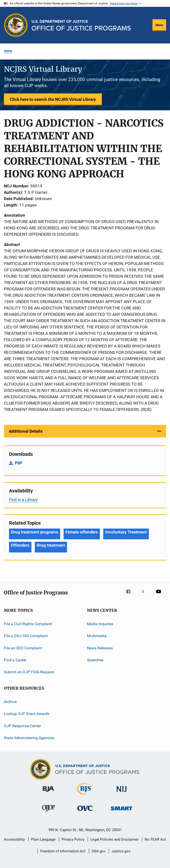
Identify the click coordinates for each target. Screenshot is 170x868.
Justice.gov (121, 851)
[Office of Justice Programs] (16, 25)
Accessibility (14, 839)
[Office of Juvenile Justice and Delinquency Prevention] (48, 812)
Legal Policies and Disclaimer (114, 839)
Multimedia (97, 636)
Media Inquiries (100, 624)
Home (8, 51)
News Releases (100, 648)
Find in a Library (23, 500)
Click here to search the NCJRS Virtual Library (53, 99)
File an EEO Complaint (23, 648)
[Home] (81, 25)
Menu (159, 25)
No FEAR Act (155, 839)
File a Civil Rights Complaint (28, 624)
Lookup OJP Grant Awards (27, 714)
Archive (10, 702)
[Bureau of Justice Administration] (48, 793)
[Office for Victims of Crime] (85, 812)
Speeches (95, 660)
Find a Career (15, 660)
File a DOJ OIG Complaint (26, 636)
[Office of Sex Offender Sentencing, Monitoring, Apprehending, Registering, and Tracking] (122, 811)
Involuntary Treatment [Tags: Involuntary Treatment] (126, 532)
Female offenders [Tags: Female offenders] (82, 532)
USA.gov (99, 851)
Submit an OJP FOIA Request (29, 672)
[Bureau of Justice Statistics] (85, 796)
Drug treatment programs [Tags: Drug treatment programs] (35, 532)
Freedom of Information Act (63, 851)
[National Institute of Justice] (122, 793)
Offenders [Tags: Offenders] (20, 545)
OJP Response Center (22, 726)
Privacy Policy (73, 839)
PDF (19, 463)
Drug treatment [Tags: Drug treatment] (51, 545)
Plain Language (43, 839)
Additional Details (26, 431)
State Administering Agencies (29, 738)
